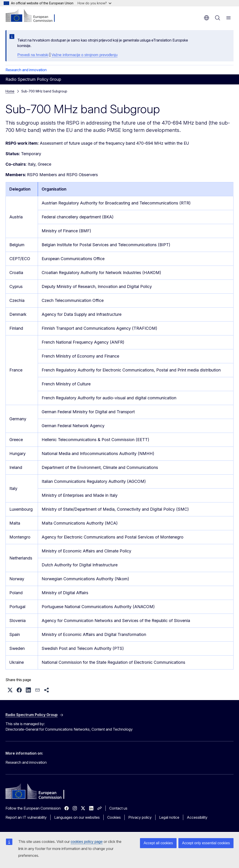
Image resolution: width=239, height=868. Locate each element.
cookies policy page (87, 842)
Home (10, 91)
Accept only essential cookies (206, 843)
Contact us (118, 808)
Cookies (114, 817)
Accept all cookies (158, 843)
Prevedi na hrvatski (33, 55)
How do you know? (94, 3)
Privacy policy (140, 817)
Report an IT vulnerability (26, 817)
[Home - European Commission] (33, 16)
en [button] (207, 18)
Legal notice (169, 817)
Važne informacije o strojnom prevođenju (85, 55)
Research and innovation (26, 70)
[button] (10, 690)
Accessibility (197, 817)
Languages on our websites (77, 817)
